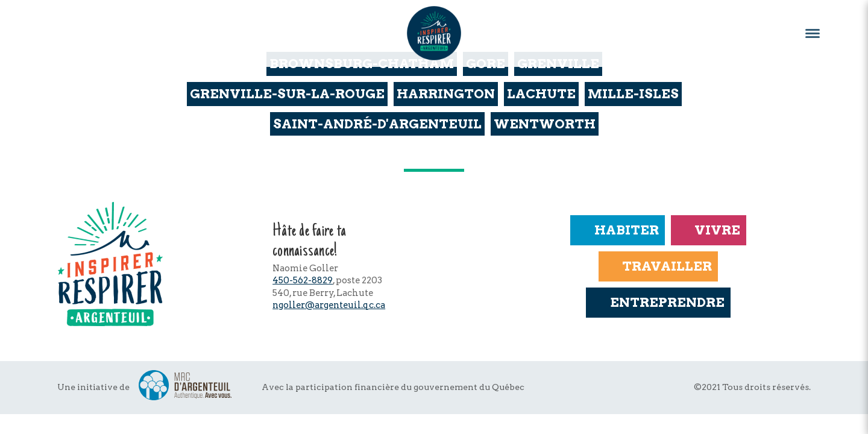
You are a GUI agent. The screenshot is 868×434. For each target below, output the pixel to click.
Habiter (617, 230)
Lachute (541, 94)
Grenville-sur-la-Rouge (287, 94)
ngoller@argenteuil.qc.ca (329, 305)
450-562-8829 (303, 280)
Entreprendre (658, 302)
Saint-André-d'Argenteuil (377, 124)
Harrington (446, 94)
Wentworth (545, 124)
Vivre (709, 230)
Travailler (658, 266)
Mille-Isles (633, 94)
